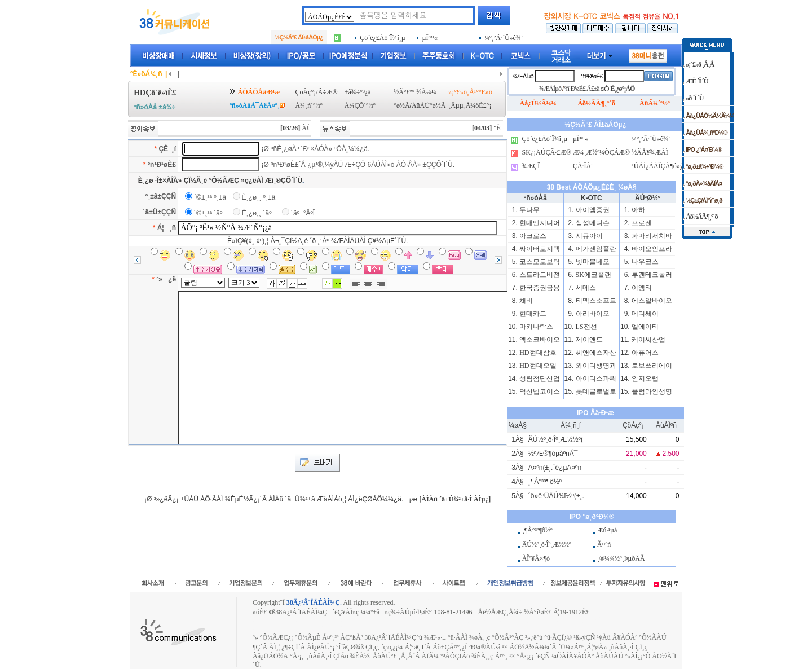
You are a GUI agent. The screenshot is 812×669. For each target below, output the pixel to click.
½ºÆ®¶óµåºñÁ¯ (553, 454)
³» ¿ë (166, 279)
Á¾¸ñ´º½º (309, 105)
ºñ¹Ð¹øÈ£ (162, 165)
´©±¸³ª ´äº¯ (210, 213)
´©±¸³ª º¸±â (210, 197)
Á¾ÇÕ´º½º (360, 105)
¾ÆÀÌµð (523, 76)
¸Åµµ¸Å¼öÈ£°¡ (470, 105)
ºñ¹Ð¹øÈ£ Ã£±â (582, 89)
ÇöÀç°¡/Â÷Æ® (317, 92)
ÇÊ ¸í (167, 149)
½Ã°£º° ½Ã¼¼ (415, 92)
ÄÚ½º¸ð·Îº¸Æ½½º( (556, 439)
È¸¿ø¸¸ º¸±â (259, 197)
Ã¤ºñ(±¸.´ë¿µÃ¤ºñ (555, 468)
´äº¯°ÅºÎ (303, 213)
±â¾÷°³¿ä (358, 92)
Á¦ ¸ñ (167, 228)
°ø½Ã (401, 105)
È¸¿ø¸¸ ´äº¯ (259, 213)
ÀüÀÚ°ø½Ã (429, 105)
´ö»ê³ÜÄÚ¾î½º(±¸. (556, 496)
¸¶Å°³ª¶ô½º (545, 482)
